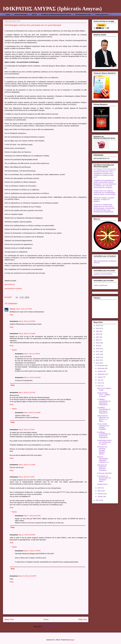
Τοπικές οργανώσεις (102, 14)
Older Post (83, 619)
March (100, 491)
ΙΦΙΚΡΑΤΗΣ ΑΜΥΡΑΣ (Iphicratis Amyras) (52, 9)
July (99, 380)
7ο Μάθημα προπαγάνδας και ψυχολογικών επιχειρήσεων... (104, 402)
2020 (98, 343)
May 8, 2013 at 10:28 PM (27, 321)
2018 (98, 349)
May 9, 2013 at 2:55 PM (32, 354)
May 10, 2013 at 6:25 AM (32, 377)
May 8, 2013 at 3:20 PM (24, 309)
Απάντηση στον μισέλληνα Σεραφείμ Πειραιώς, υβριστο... (102, 450)
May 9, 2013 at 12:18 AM (27, 334)
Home (46, 619)
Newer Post (9, 619)
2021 (98, 340)
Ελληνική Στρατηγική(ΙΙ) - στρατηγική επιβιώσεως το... (103, 459)
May (99, 386)
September (101, 374)
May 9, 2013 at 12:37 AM (27, 392)
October (100, 371)
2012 (98, 500)
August (100, 377)
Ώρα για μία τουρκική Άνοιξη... (104, 389)
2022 (98, 337)
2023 (98, 334)
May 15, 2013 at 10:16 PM (27, 576)
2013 (98, 363)
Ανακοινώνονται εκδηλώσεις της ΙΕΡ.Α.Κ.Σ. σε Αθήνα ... (103, 418)
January (100, 497)
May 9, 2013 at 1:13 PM (27, 477)
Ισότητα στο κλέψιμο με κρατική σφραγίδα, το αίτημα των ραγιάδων (104, 200)
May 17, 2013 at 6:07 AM (32, 516)
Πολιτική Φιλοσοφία (21, 14)
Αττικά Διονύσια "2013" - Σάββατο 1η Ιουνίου (104, 395)
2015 (98, 357)
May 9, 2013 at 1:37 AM (27, 430)
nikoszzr (13, 309)
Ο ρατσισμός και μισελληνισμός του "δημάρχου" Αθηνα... (104, 479)
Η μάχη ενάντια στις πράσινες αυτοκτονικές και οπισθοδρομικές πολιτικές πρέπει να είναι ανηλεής (105, 193)
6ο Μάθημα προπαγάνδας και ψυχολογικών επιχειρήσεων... (104, 435)
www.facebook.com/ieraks (13, 289)
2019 (98, 346)
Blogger (72, 640)
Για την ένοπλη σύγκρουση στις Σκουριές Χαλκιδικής (103, 427)
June (99, 383)
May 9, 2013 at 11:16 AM (27, 465)
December (101, 366)
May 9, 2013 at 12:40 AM (32, 413)
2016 (98, 354)
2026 (98, 325)
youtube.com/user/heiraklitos (103, 274)
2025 (98, 328)
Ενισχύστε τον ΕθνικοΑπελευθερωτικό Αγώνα (56, 14)
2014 (98, 360)
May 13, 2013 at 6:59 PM (27, 535)
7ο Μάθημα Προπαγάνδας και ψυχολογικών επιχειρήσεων (104, 410)
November (101, 368)
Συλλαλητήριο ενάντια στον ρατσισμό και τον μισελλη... (104, 442)
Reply (12, 315)
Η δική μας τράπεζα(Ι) (104, 473)
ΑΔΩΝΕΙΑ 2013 (102, 484)
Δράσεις (34, 14)
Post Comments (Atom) (50, 627)
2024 (98, 331)
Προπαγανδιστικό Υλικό (83, 14)
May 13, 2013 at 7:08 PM (32, 551)
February (101, 494)
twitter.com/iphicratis (100, 285)
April (99, 488)
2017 (98, 351)
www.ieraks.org (10, 284)
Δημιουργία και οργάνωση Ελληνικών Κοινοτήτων (102, 468)
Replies (14, 350)
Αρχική (8, 14)
